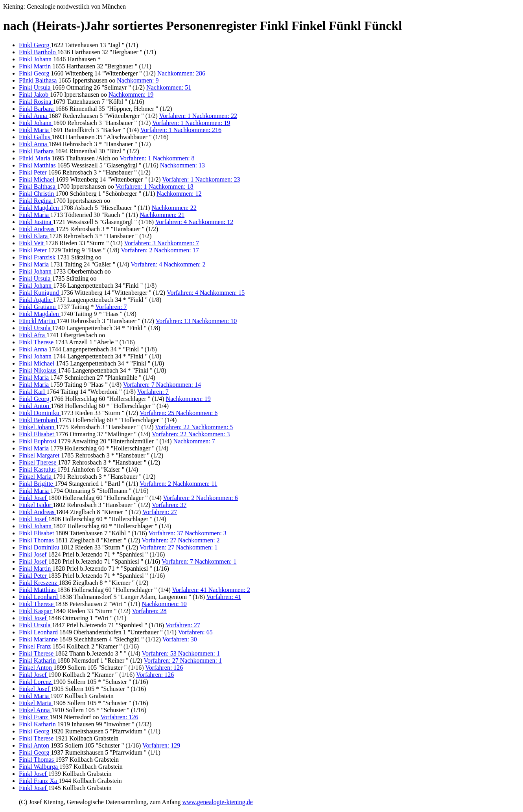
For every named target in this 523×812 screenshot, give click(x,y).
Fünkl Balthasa (39, 80)
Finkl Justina (36, 222)
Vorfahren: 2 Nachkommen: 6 (200, 498)
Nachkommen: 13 (182, 165)
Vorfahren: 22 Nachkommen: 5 (194, 427)
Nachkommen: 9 (138, 80)
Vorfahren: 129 (161, 745)
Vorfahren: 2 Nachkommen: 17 (160, 250)
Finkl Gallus (35, 137)
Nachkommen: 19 (131, 95)
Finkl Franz (34, 717)
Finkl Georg (35, 45)
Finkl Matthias (38, 165)
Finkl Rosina (36, 102)
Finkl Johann (36, 59)
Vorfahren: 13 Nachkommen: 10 (196, 321)
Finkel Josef (35, 689)
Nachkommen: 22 (174, 208)
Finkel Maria (36, 477)
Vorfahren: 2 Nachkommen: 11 (179, 484)
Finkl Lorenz (36, 682)
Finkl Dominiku (40, 413)
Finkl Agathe (36, 300)
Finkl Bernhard (39, 420)
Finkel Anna (35, 710)
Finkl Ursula (35, 87)
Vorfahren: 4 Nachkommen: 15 (206, 293)
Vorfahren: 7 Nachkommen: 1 (199, 561)
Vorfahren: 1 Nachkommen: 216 (181, 130)
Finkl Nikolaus (39, 370)
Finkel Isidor (36, 505)
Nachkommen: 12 (179, 194)
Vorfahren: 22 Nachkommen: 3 (191, 434)
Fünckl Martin (38, 321)
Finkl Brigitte (37, 484)
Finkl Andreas (37, 229)
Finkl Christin (37, 194)
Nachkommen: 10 (164, 604)
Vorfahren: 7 (111, 307)
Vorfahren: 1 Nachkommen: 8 (157, 158)
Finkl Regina (36, 201)
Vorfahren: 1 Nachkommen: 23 (201, 179)
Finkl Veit (32, 243)
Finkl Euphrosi (39, 441)
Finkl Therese (37, 342)
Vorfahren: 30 (180, 639)
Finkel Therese (38, 462)
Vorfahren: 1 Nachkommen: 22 (198, 116)
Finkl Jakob (34, 95)
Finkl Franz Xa (39, 781)
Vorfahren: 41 (224, 597)
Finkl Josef (34, 498)
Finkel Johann (37, 427)
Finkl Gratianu (38, 307)
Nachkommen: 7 (194, 441)
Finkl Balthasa (38, 186)
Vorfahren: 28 (149, 611)
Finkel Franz (36, 646)
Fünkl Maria (35, 158)
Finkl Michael (37, 179)
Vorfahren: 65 (195, 632)
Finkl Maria (35, 130)
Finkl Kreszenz (39, 583)
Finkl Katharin (38, 660)
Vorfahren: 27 (160, 512)
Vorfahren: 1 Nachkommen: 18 (154, 186)
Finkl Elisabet (37, 434)
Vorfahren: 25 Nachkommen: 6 (179, 413)
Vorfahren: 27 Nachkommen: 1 (179, 547)
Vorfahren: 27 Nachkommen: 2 (180, 540)
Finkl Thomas (37, 540)
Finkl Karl (33, 392)
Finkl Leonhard (39, 597)
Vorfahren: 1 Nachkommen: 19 (191, 123)
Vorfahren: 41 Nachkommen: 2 (211, 590)
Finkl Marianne (39, 639)
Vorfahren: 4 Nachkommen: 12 (194, 222)
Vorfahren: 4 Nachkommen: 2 (168, 264)
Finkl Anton (35, 406)
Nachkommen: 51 (169, 87)
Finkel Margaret (40, 455)
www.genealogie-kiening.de (217, 802)
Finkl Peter (34, 172)
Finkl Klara (34, 236)
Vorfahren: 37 (169, 505)
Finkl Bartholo (38, 52)
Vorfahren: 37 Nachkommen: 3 (188, 533)
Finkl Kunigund (40, 293)
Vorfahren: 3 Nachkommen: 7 (162, 243)
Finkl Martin (36, 66)
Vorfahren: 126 (164, 668)
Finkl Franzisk (38, 257)
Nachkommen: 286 (181, 73)
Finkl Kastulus (38, 469)
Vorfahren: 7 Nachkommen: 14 (162, 385)
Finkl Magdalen (40, 208)
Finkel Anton (36, 668)
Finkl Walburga (39, 767)
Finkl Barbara (37, 109)
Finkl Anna (34, 116)
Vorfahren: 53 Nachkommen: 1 (181, 653)
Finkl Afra (33, 335)
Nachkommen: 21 (162, 215)
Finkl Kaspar (36, 611)
